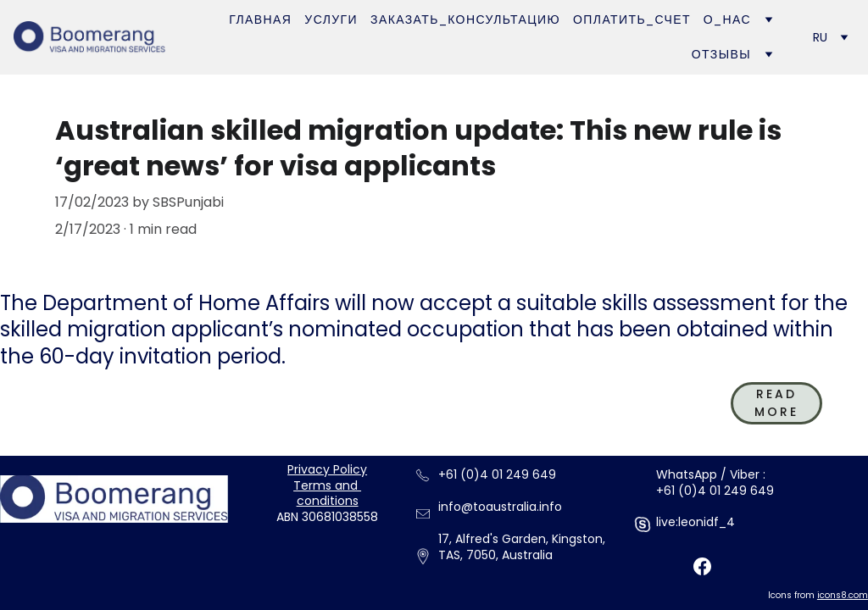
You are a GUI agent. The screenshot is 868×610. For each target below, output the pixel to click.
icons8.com (843, 595)
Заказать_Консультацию (465, 19)
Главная (260, 19)
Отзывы (721, 54)
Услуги (331, 19)
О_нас (727, 19)
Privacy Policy (327, 469)
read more (776, 403)
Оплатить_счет (632, 19)
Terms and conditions (327, 494)
